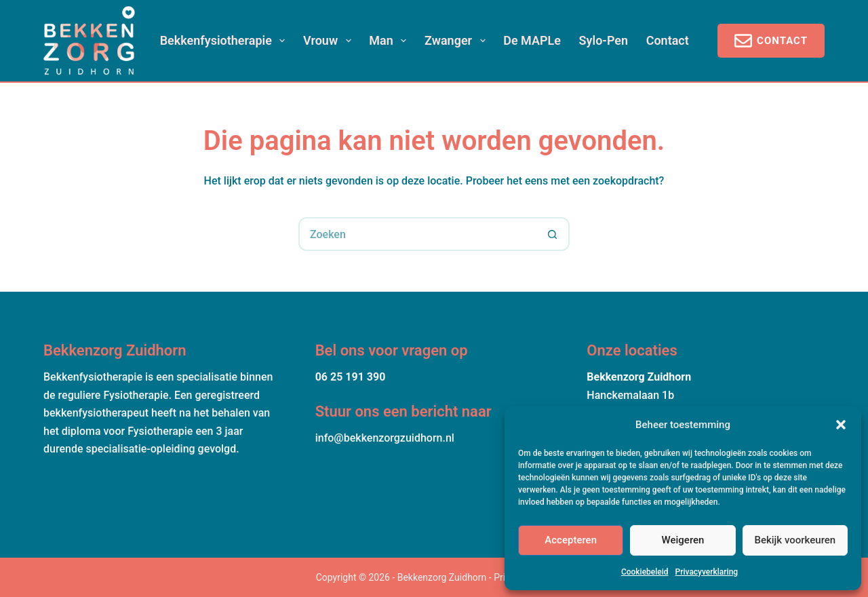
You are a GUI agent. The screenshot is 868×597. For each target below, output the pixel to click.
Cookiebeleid (645, 572)
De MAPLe (532, 40)
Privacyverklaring (707, 572)
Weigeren (683, 540)
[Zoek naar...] (417, 234)
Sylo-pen (604, 40)
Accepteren (571, 540)
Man (390, 41)
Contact (668, 40)
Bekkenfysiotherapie (225, 41)
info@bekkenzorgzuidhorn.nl (385, 438)
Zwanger (458, 41)
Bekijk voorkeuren (795, 540)
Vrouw (330, 41)
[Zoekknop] (553, 234)
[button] (841, 425)
